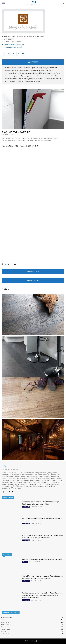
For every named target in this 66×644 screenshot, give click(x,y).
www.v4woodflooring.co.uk (13, 47)
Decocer (25, 562)
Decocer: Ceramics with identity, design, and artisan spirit (42, 559)
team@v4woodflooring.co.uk (14, 44)
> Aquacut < (26, 581)
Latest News (26, 507)
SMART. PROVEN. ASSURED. (16, 132)
